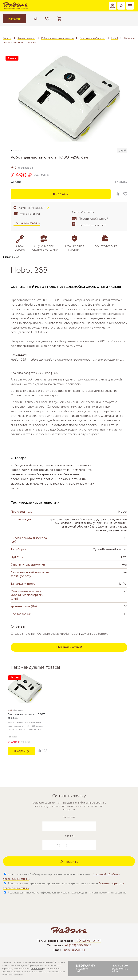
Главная (7, 38)
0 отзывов (26, 168)
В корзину (61, 194)
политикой (37, 969)
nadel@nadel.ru (74, 950)
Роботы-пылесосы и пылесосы (57, 38)
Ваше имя (69, 817)
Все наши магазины (27, 223)
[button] (112, 6)
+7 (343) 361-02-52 (88, 941)
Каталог (14, 19)
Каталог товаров (26, 38)
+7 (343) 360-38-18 (78, 945)
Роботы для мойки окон (93, 38)
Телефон (69, 836)
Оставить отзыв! (69, 647)
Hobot (115, 38)
